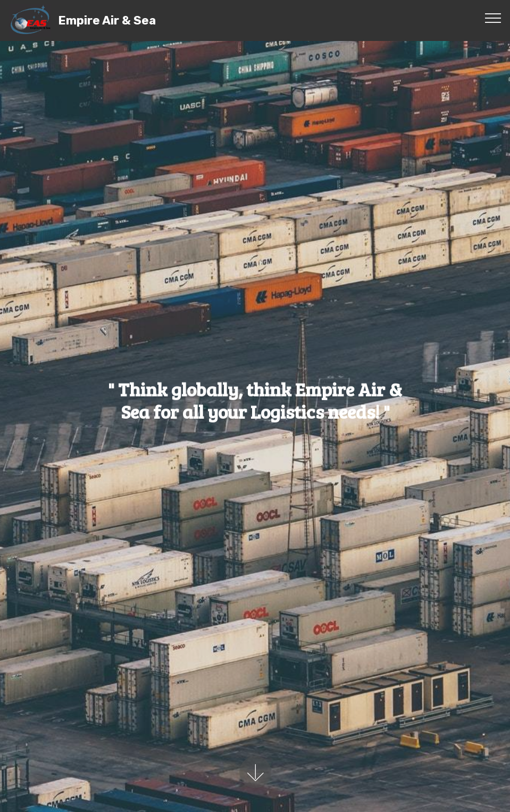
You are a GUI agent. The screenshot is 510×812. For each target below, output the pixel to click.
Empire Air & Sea (107, 20)
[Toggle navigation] (493, 18)
